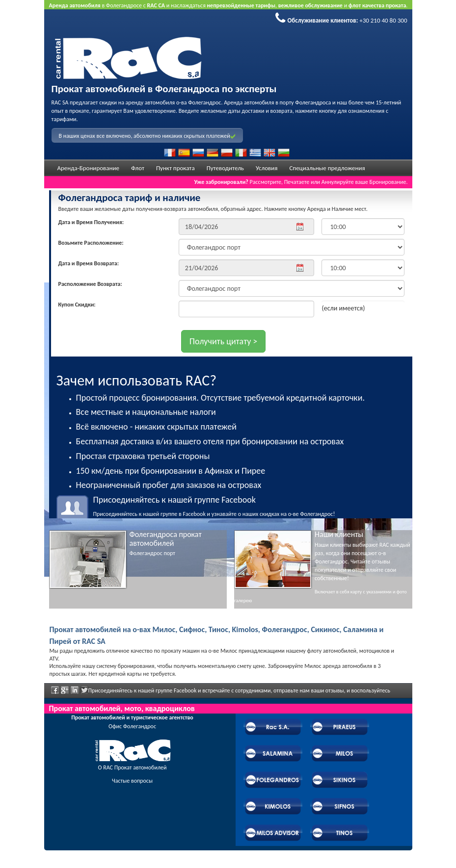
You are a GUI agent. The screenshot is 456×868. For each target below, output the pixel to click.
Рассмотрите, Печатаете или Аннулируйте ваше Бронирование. (301, 182)
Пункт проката (175, 168)
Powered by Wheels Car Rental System (99, 864)
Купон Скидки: (77, 305)
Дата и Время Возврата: (89, 263)
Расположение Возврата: (90, 284)
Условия (267, 168)
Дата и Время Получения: (91, 222)
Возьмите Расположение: (91, 243)
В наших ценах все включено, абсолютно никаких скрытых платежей (147, 136)
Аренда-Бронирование (88, 168)
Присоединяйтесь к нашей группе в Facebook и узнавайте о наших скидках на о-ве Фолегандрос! (249, 506)
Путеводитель (225, 168)
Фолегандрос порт (152, 553)
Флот (138, 168)
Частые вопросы (132, 781)
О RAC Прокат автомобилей (133, 767)
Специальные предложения (327, 168)
